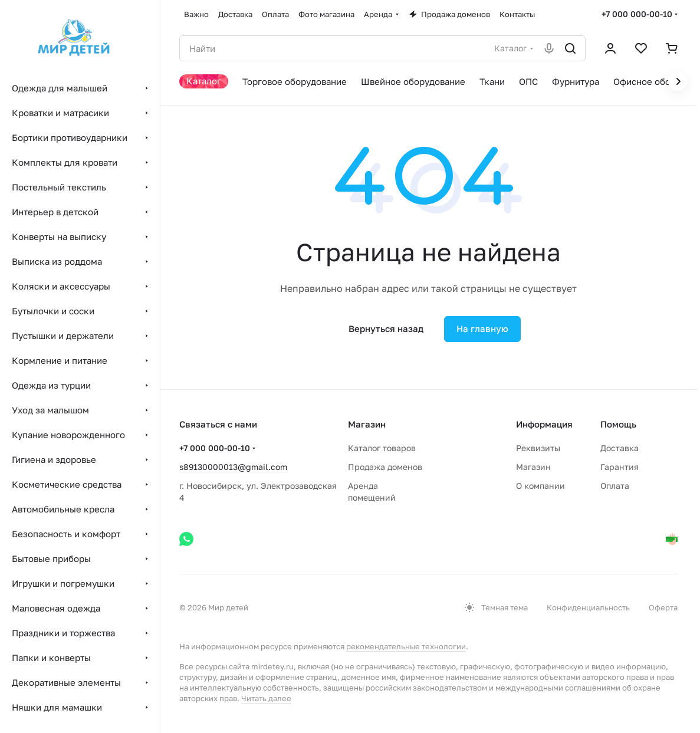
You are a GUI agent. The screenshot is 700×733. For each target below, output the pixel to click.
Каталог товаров (382, 448)
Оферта (663, 607)
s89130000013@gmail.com (233, 467)
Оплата (615, 486)
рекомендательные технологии (406, 646)
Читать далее (266, 698)
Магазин (533, 467)
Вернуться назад (386, 328)
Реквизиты (538, 448)
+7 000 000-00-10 (637, 14)
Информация (544, 424)
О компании (540, 486)
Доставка (620, 448)
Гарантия (620, 467)
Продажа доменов (385, 467)
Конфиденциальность (588, 607)
